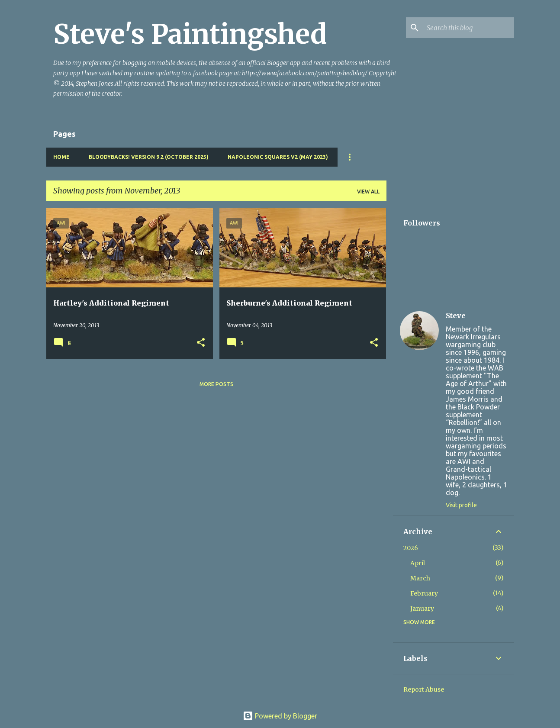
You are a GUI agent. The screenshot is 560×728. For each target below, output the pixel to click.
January (422, 609)
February (424, 593)
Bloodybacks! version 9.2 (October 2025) (149, 157)
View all (368, 192)
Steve (456, 316)
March (420, 578)
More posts (216, 384)
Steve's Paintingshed (190, 34)
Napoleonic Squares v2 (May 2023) (278, 157)
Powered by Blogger (280, 716)
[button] (201, 343)
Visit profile (461, 505)
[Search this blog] (469, 28)
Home (61, 157)
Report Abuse (424, 689)
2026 (411, 548)
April (418, 563)
